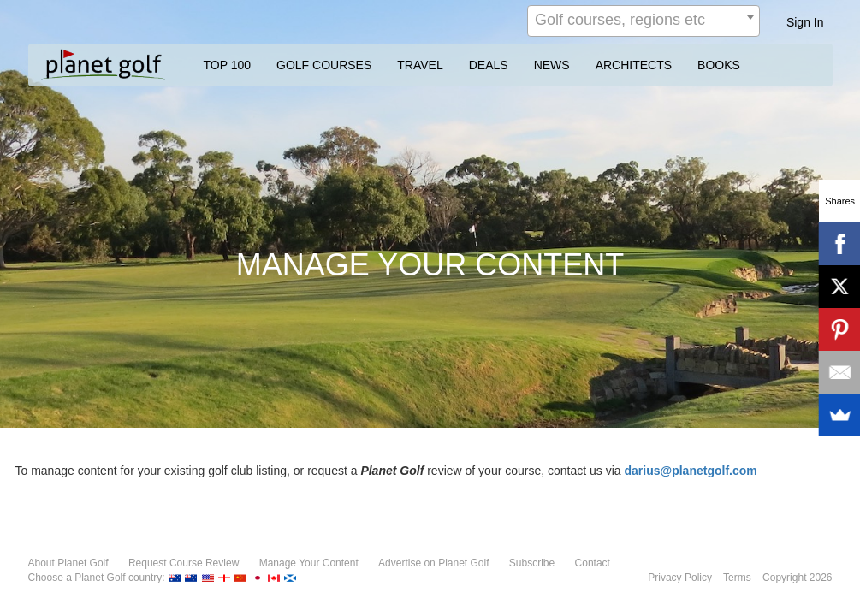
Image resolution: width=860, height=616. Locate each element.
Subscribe (532, 563)
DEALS (489, 65)
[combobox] (644, 21)
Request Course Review (184, 563)
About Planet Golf (68, 563)
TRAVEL (420, 65)
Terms (737, 577)
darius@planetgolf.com (691, 471)
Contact (593, 563)
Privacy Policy (680, 577)
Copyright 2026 (797, 577)
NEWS (552, 65)
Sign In (805, 22)
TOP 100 (228, 65)
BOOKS (719, 65)
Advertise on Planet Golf (433, 563)
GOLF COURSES (324, 65)
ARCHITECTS (634, 65)
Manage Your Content (309, 563)
